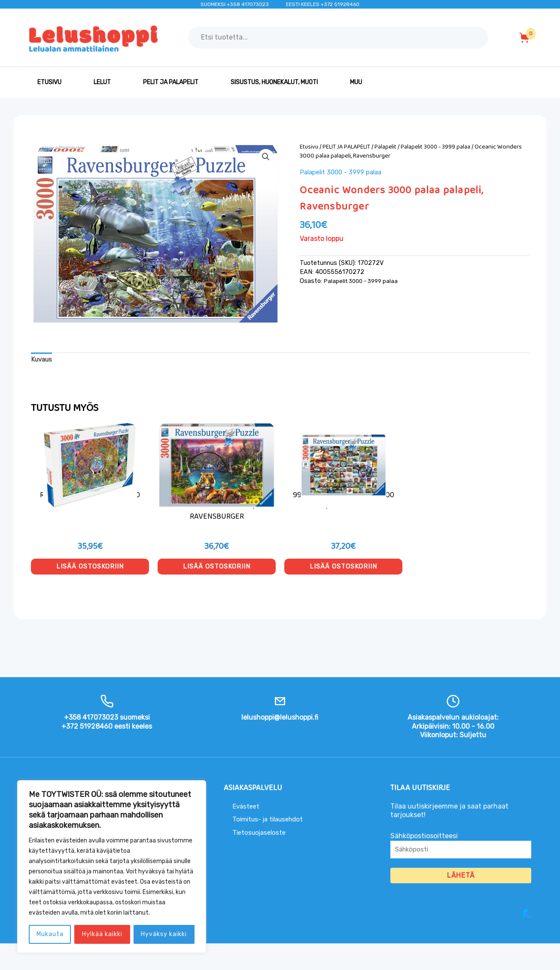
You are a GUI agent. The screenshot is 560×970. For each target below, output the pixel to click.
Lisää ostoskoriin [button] (90, 588)
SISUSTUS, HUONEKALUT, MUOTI (274, 82)
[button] (265, 157)
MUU (356, 82)
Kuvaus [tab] (43, 360)
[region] (112, 867)
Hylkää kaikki (102, 934)
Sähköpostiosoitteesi (461, 873)
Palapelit (390, 147)
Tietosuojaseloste (261, 858)
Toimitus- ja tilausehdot (271, 845)
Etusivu (49, 82)
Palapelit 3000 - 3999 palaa (441, 147)
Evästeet (247, 832)
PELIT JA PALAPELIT (171, 82)
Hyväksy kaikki (164, 934)
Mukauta (50, 934)
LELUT (102, 82)
